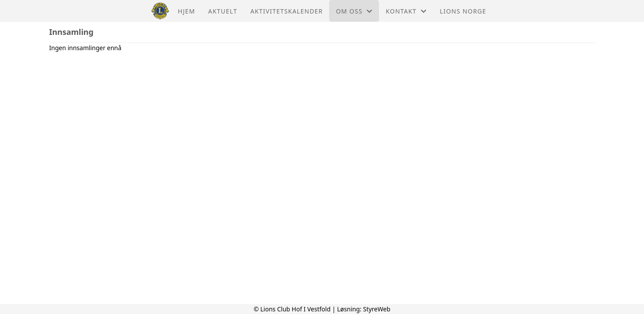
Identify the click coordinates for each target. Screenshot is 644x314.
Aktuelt (223, 11)
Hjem (186, 11)
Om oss (354, 11)
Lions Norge (463, 11)
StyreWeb (377, 309)
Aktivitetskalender (286, 11)
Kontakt (406, 11)
